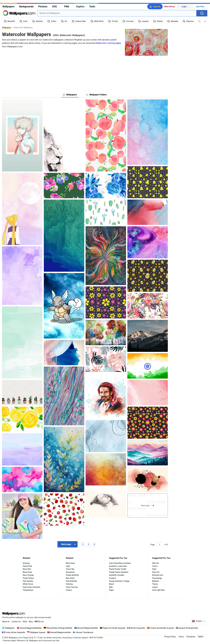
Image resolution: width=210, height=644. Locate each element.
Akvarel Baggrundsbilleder (31, 628)
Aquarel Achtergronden (188, 628)
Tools (92, 6)
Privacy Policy (170, 637)
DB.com (39, 622)
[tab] (70, 95)
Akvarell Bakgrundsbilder (88, 628)
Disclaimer (191, 637)
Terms (181, 637)
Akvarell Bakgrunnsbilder (61, 632)
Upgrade (157, 7)
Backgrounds (26, 6)
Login (184, 7)
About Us (6, 622)
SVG (55, 6)
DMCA (201, 637)
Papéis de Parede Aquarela (114, 628)
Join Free (200, 7)
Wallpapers (8, 6)
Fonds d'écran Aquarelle (15, 632)
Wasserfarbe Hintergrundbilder (60, 628)
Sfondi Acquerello (138, 628)
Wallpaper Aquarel (38, 632)
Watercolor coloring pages (109, 43)
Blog (31, 622)
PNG (67, 6)
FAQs (25, 622)
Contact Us (16, 622)
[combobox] (117, 13)
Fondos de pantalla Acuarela (162, 628)
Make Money (170, 7)
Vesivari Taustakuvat (85, 632)
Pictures (43, 6)
